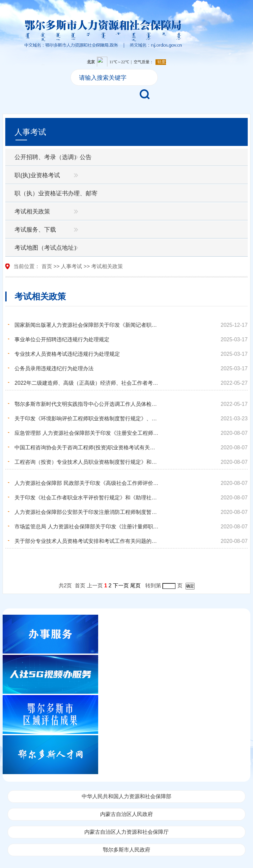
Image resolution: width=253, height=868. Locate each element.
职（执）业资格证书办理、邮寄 (56, 193)
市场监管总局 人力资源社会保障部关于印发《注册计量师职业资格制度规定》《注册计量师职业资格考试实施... (87, 527)
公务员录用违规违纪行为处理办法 (54, 368)
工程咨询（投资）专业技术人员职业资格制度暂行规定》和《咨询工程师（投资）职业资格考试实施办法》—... (87, 462)
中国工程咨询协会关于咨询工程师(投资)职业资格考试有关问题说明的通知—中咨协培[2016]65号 (87, 448)
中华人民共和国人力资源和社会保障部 (126, 796)
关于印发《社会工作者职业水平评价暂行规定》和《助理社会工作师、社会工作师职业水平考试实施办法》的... (87, 498)
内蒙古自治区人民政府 (126, 814)
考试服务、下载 (35, 230)
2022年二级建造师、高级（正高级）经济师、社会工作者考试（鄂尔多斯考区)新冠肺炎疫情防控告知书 (87, 383)
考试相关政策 (32, 211)
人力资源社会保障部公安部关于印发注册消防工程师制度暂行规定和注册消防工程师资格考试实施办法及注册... (87, 512)
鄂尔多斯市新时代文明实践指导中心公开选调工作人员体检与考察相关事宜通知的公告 (87, 404)
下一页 (121, 586)
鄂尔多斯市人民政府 (126, 850)
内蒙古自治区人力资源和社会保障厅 (126, 832)
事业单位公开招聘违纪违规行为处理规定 (62, 339)
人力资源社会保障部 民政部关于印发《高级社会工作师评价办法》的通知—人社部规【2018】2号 (87, 483)
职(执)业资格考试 (37, 175)
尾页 (135, 586)
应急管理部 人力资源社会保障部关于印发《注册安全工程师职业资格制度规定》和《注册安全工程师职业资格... (87, 433)
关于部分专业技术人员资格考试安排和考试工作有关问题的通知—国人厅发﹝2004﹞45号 (87, 541)
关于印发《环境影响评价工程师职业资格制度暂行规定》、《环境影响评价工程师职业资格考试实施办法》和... (87, 419)
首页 (47, 266)
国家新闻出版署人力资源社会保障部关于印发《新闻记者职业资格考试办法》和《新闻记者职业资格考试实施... (87, 325)
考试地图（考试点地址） (47, 248)
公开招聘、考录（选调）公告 (53, 157)
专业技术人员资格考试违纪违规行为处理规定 (67, 354)
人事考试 (71, 266)
